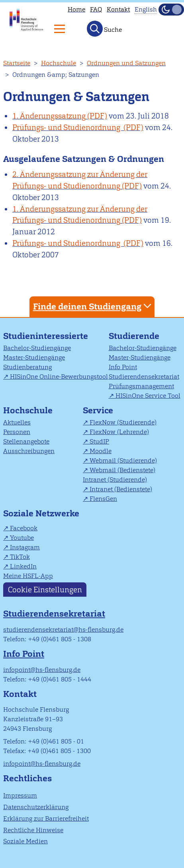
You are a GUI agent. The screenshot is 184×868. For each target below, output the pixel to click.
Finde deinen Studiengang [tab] (93, 306)
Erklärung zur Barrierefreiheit (46, 818)
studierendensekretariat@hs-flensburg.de (63, 630)
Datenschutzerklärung (36, 807)
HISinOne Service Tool (148, 396)
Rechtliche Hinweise (33, 830)
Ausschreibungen (29, 451)
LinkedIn (23, 566)
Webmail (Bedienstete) (122, 470)
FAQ (96, 9)
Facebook (24, 528)
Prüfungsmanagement (141, 386)
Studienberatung (27, 367)
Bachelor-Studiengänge (37, 348)
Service (98, 410)
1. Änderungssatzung (49, 116)
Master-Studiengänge (34, 357)
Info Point (123, 367)
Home (76, 9)
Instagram (25, 547)
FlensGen (103, 499)
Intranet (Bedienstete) (121, 489)
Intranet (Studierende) (115, 480)
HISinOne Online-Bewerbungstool (59, 377)
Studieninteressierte (46, 336)
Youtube (22, 538)
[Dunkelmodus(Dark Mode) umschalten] (171, 10)
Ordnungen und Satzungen (126, 63)
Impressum (20, 795)
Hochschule (59, 63)
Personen (17, 432)
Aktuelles (17, 422)
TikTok (20, 557)
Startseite (17, 63)
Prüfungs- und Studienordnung (67, 127)
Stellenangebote (26, 441)
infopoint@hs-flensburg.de (42, 670)
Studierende (134, 336)
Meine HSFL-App (28, 576)
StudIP (99, 441)
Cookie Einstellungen (45, 589)
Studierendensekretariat (144, 377)
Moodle (101, 451)
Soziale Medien (25, 841)
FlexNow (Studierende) (123, 422)
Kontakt (118, 9)
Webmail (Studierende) (123, 460)
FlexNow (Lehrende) (119, 432)
